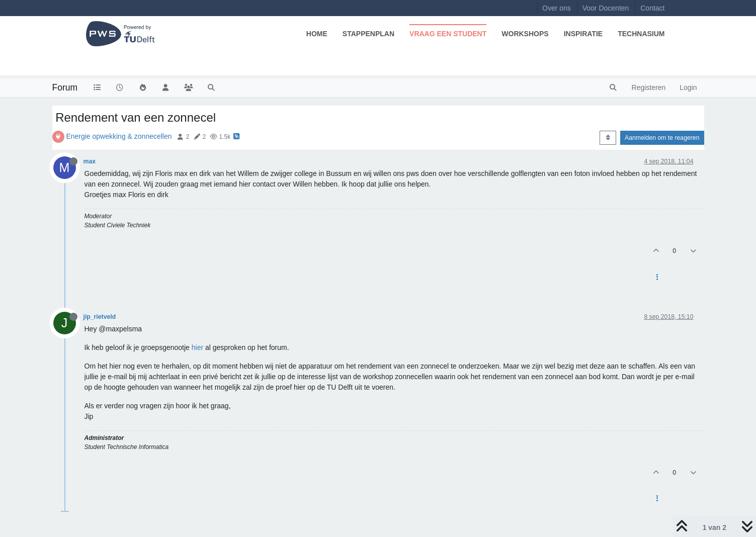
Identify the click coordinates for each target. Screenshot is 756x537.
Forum (65, 87)
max (90, 161)
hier (197, 347)
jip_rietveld (100, 317)
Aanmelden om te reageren (662, 138)
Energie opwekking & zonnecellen (119, 136)
